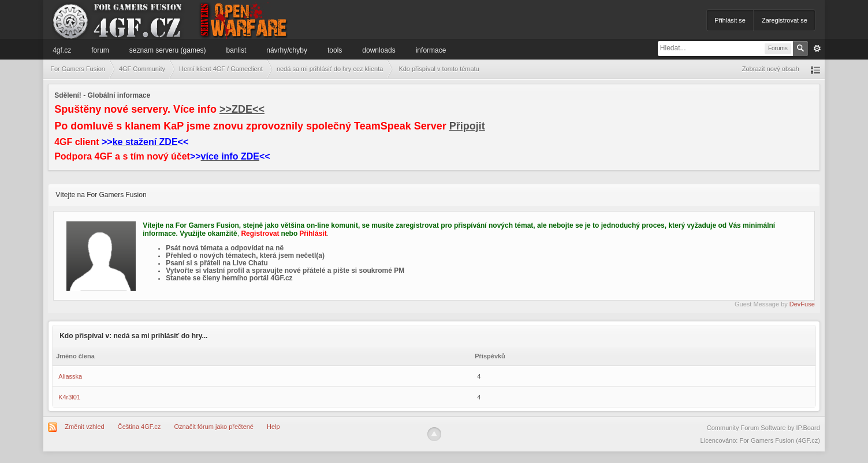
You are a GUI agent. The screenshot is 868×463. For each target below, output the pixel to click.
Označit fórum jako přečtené (214, 427)
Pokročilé (817, 49)
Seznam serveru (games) (168, 50)
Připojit (467, 126)
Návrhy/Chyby (287, 50)
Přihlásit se (730, 20)
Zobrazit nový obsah (771, 69)
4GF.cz (62, 50)
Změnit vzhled (84, 427)
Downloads (379, 50)
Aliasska (70, 376)
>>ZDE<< (242, 109)
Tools (335, 50)
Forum (100, 50)
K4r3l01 (69, 397)
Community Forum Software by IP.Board (763, 428)
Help (273, 427)
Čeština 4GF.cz (139, 427)
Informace (431, 50)
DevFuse (802, 304)
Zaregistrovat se (785, 20)
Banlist (236, 50)
